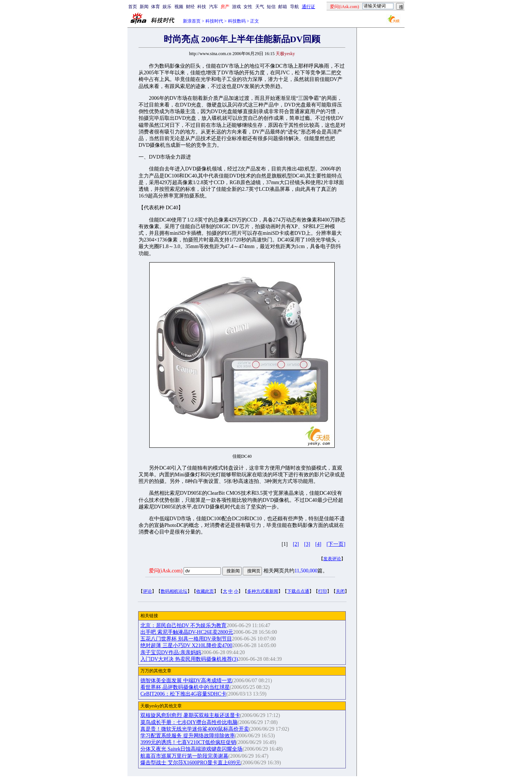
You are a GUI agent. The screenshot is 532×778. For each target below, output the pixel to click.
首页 (133, 7)
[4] (318, 544)
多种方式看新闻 (263, 591)
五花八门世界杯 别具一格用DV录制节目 (186, 639)
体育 (156, 7)
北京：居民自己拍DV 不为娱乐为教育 (183, 625)
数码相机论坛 (174, 591)
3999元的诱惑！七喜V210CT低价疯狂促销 (188, 742)
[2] (296, 544)
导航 (294, 7)
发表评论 (332, 559)
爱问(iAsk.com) (166, 571)
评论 (147, 591)
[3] (307, 544)
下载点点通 (298, 591)
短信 (271, 7)
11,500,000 (306, 571)
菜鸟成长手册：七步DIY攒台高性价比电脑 (189, 722)
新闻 (144, 7)
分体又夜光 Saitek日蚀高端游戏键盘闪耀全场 (192, 749)
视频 (179, 7)
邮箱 (283, 7)
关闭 (340, 591)
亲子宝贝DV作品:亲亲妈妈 (171, 652)
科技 (202, 7)
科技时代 (214, 21)
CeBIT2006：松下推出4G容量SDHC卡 (183, 694)
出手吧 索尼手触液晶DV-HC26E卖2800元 (187, 632)
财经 (190, 7)
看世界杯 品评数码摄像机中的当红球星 (185, 687)
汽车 (214, 7)
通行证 (308, 7)
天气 (260, 7)
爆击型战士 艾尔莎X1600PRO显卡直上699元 (191, 763)
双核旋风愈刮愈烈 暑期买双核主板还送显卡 (190, 715)
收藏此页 (205, 591)
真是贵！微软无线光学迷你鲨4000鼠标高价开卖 (195, 729)
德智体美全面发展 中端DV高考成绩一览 (186, 681)
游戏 (236, 7)
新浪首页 (192, 21)
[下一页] (336, 544)
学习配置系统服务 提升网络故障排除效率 (188, 736)
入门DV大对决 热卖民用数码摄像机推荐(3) (189, 659)
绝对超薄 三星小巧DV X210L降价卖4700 (186, 645)
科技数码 (237, 21)
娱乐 (167, 7)
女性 (248, 7)
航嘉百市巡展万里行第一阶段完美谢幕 (184, 756)
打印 (323, 591)
